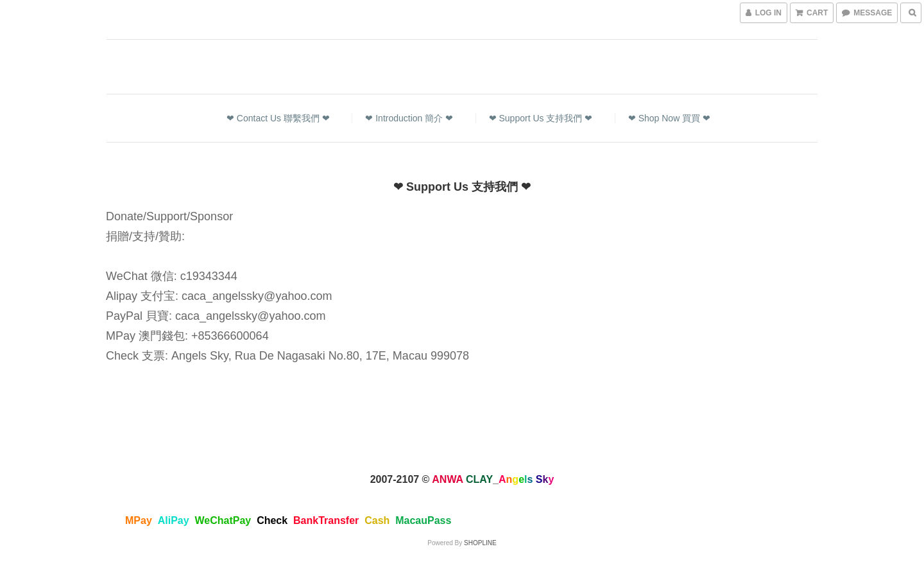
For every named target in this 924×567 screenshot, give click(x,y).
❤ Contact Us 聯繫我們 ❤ (278, 118)
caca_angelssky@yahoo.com (257, 296)
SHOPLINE (480, 543)
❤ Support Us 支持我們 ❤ (541, 118)
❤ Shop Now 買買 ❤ (669, 118)
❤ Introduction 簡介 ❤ (409, 118)
